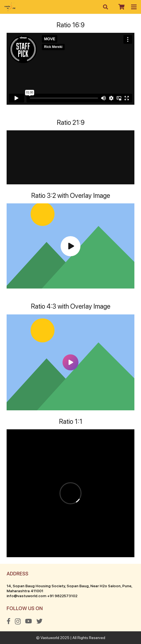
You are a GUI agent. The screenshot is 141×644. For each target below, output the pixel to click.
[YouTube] (29, 621)
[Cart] (121, 7)
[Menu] (134, 7)
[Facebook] (9, 621)
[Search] (106, 7)
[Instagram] (18, 621)
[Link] (10, 7)
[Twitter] (39, 621)
